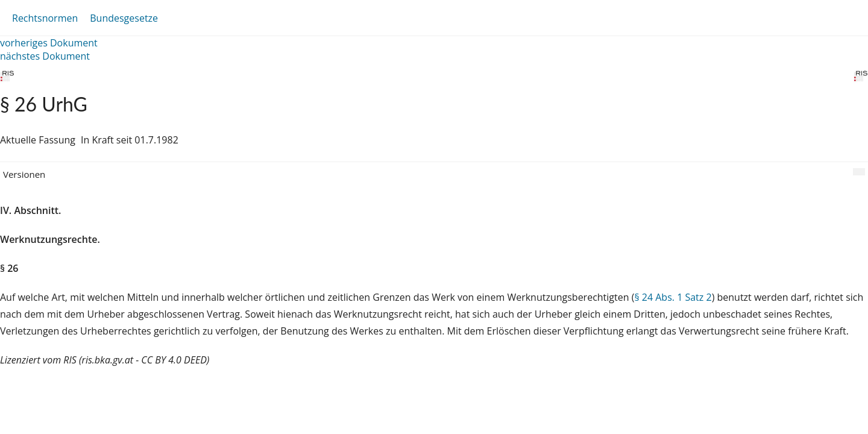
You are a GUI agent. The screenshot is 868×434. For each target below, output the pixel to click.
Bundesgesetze (124, 18)
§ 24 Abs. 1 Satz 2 (673, 297)
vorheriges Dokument (49, 43)
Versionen (24, 174)
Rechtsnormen (45, 18)
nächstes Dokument (45, 56)
